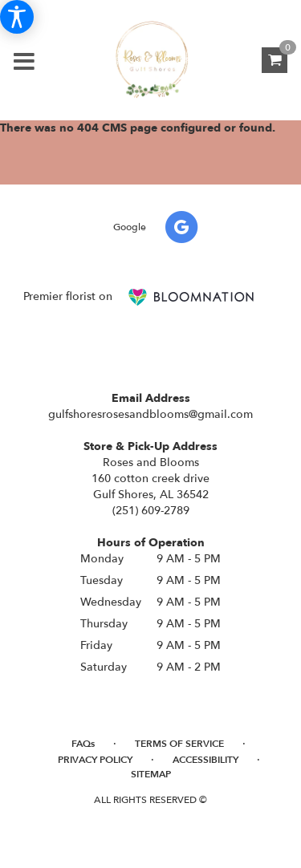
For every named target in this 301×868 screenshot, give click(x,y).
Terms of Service (179, 744)
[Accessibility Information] (17, 17)
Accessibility (205, 760)
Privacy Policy (95, 760)
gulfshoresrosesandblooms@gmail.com (150, 414)
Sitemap (151, 774)
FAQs (83, 744)
